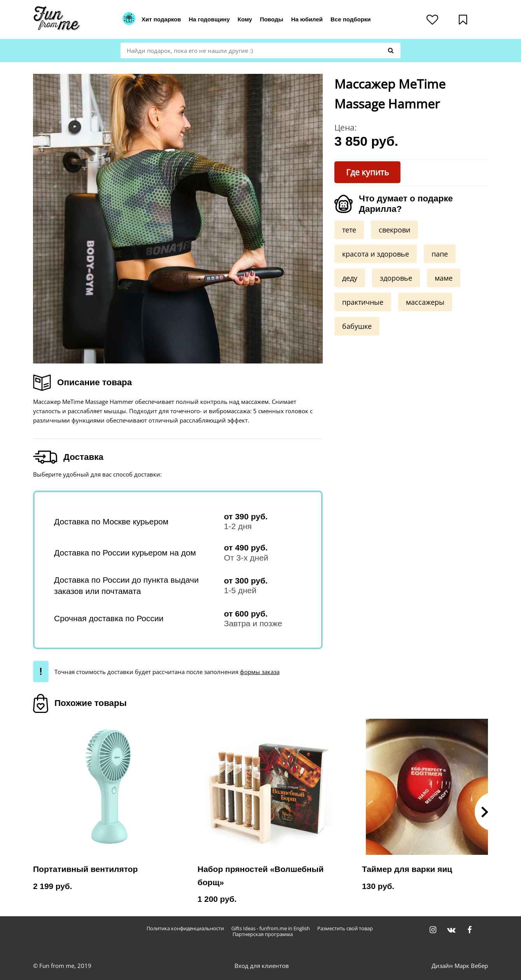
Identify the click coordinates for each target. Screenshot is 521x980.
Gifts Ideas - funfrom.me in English (271, 928)
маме (444, 278)
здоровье (396, 278)
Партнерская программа (263, 934)
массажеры (425, 302)
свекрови (394, 230)
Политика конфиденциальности (185, 928)
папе (440, 254)
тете (349, 230)
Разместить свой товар (345, 928)
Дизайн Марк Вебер (460, 966)
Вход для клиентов (262, 966)
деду (350, 278)
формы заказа (260, 672)
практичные (363, 302)
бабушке (357, 326)
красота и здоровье (376, 254)
